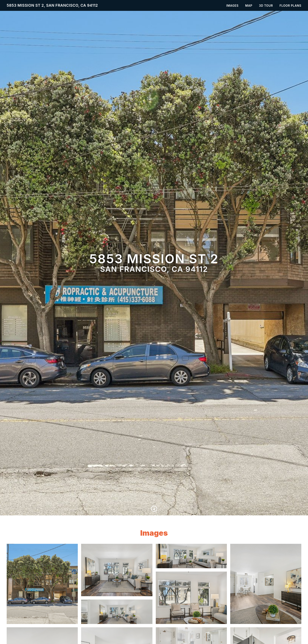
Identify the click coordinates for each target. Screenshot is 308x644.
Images (232, 6)
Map (249, 6)
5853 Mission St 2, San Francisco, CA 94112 (52, 5)
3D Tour (266, 6)
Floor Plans (291, 6)
